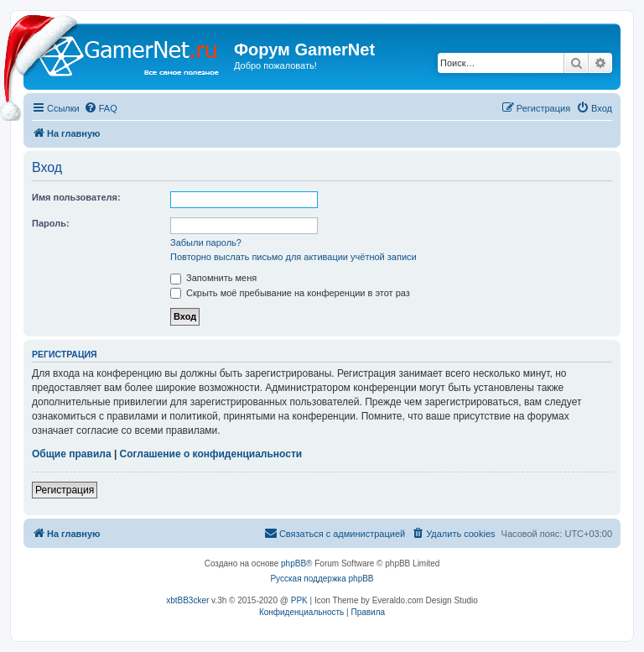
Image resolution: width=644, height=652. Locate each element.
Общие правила (72, 454)
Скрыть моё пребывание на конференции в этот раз (290, 293)
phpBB (293, 563)
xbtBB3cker (187, 600)
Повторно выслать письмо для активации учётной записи (293, 257)
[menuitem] (101, 108)
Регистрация (65, 490)
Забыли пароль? (206, 243)
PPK (299, 600)
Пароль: (51, 223)
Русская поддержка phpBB (322, 579)
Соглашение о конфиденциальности (211, 454)
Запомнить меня (213, 278)
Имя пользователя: (76, 197)
